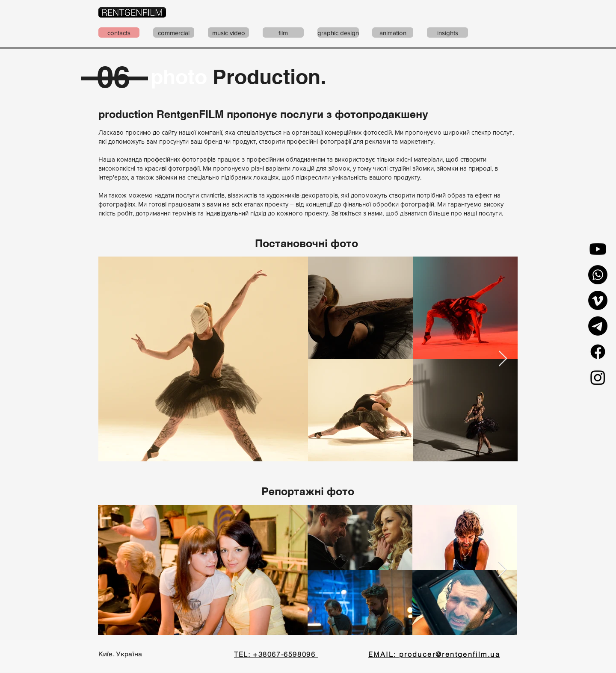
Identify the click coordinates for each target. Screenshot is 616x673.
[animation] (393, 32)
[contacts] (119, 32)
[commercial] (174, 32)
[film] (283, 32)
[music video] (228, 32)
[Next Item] (503, 359)
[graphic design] (338, 32)
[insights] (447, 32)
